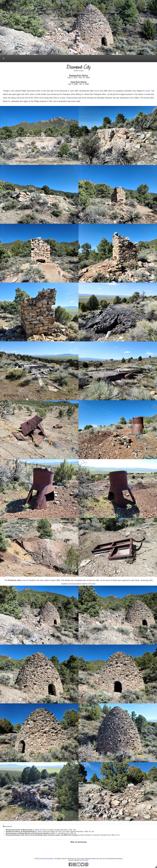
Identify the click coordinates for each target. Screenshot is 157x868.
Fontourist (85, 860)
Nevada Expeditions (48, 859)
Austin (148, 91)
